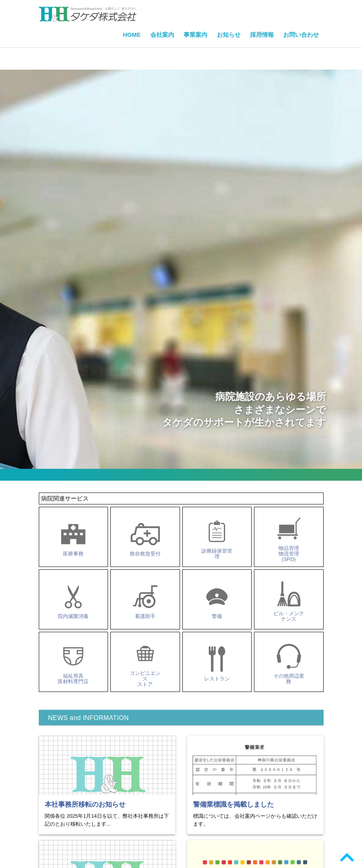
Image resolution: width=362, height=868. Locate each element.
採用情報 (262, 35)
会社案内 (162, 35)
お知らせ (229, 35)
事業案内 (195, 35)
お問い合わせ (301, 35)
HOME (132, 35)
